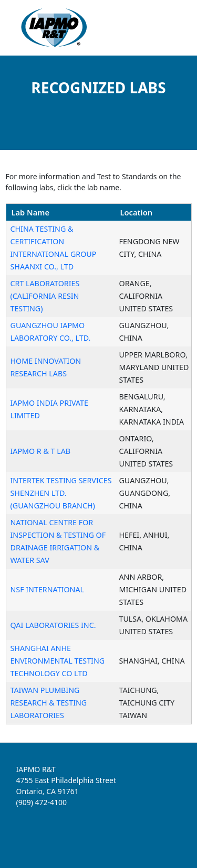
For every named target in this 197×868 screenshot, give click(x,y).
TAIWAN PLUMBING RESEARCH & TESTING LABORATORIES (49, 703)
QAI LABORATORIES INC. (53, 625)
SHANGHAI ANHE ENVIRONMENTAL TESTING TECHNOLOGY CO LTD (58, 661)
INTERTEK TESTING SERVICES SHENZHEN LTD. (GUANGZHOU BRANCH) (61, 493)
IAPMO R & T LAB (41, 451)
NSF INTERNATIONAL (48, 589)
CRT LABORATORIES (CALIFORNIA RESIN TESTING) (45, 296)
